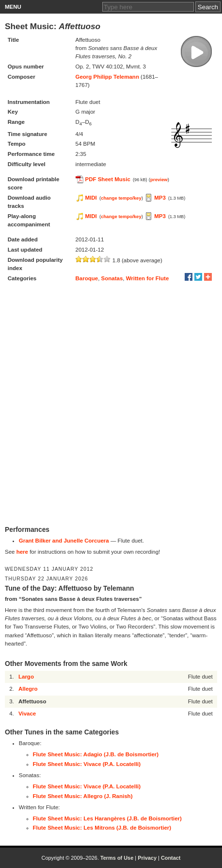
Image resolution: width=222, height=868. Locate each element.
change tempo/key (121, 198)
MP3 (160, 198)
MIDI (91, 198)
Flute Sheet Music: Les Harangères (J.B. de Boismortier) (107, 818)
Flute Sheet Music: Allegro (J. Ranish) (83, 796)
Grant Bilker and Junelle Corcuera (64, 541)
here (22, 552)
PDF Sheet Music (108, 179)
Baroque (87, 278)
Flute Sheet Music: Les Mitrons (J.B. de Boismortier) (102, 828)
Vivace (27, 714)
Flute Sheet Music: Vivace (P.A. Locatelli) (87, 764)
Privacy (147, 858)
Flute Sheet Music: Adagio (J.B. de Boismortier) (96, 754)
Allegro (28, 689)
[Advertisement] (111, 405)
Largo (26, 677)
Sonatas (112, 278)
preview (159, 179)
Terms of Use (117, 858)
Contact (171, 858)
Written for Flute (148, 278)
